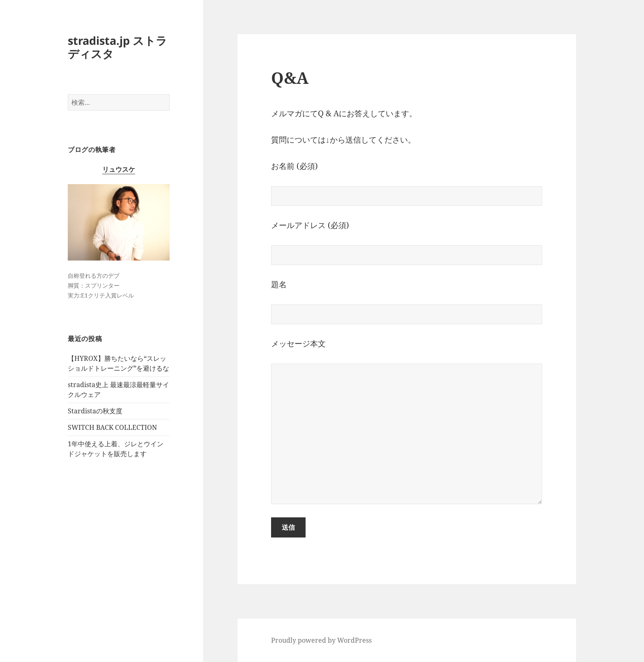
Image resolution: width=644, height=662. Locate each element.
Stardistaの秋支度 (95, 411)
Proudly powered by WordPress (321, 640)
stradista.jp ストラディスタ (117, 47)
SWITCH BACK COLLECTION (112, 427)
